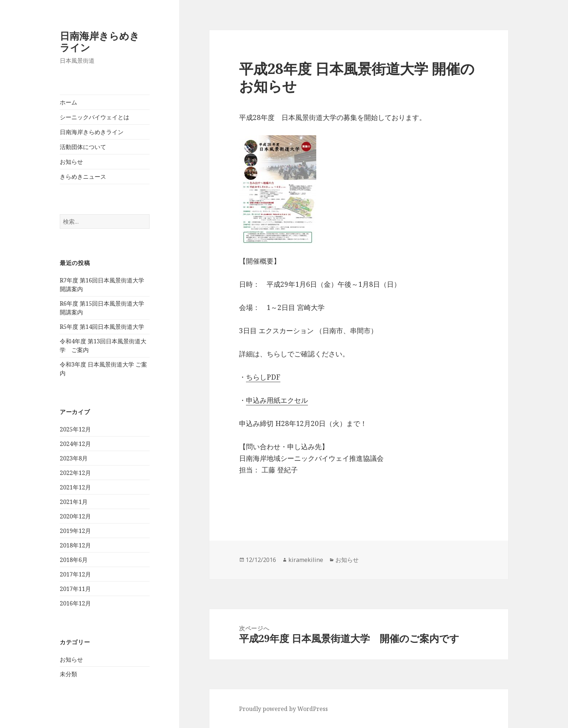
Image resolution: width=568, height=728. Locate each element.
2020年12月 (75, 516)
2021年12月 (75, 487)
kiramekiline (306, 560)
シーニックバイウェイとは (95, 117)
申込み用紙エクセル (277, 400)
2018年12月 (75, 545)
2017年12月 (75, 574)
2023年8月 (74, 458)
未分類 (68, 674)
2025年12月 (75, 429)
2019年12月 (75, 531)
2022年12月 (75, 473)
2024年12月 (75, 444)
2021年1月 (74, 502)
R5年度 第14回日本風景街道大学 (102, 327)
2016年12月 (75, 603)
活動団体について (83, 147)
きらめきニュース (83, 177)
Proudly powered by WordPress (283, 709)
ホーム (68, 102)
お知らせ (71, 162)
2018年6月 (74, 560)
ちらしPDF (263, 377)
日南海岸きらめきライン (100, 42)
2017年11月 (75, 589)
